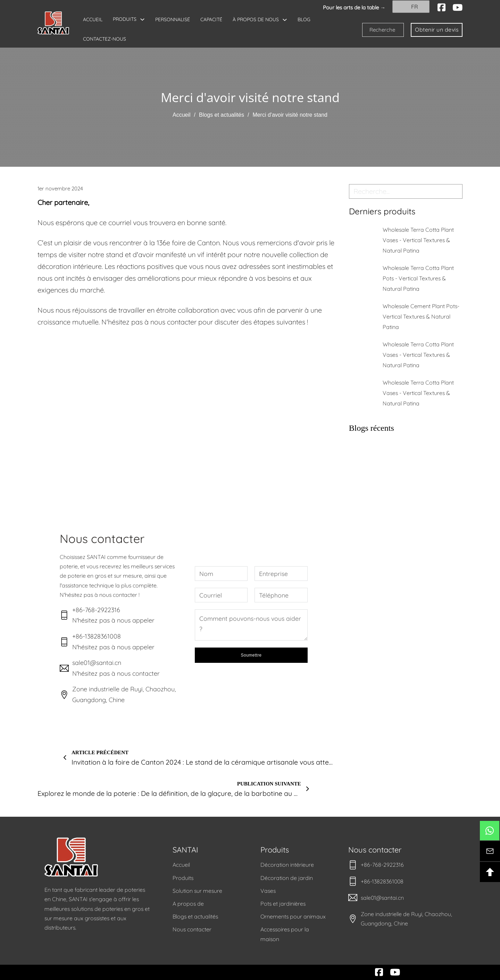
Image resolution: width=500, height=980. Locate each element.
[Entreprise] (281, 574)
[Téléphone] (281, 595)
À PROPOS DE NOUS (256, 19)
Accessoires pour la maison (285, 934)
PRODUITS (125, 19)
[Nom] (221, 574)
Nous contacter (192, 929)
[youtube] (457, 8)
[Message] (251, 625)
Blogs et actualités (222, 115)
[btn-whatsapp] (490, 831)
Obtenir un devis (436, 30)
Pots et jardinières (283, 904)
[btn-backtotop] (490, 872)
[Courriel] (221, 595)
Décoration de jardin (287, 878)
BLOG (304, 19)
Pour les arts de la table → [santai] (354, 7)
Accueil (182, 115)
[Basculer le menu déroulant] (142, 19)
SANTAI (185, 850)
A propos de (188, 904)
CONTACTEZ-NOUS (105, 39)
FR (410, 7)
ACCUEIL (93, 19)
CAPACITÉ (211, 19)
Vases (268, 891)
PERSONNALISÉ (173, 19)
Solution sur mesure (197, 891)
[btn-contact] (490, 851)
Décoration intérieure (287, 865)
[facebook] (441, 8)
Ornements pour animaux (293, 916)
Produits (183, 878)
